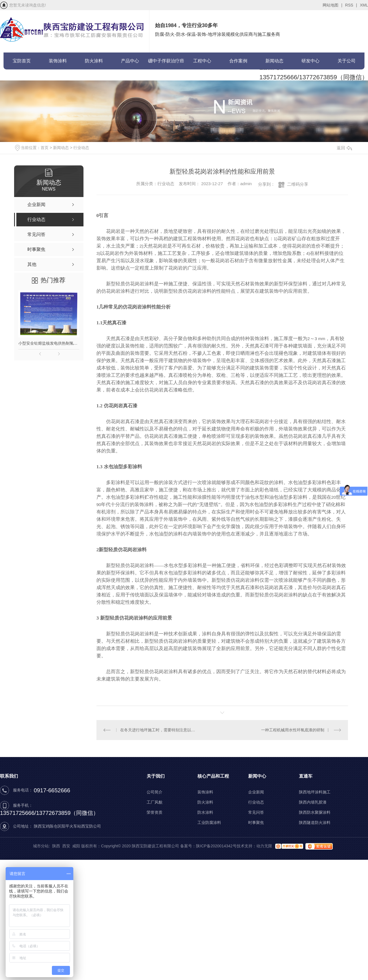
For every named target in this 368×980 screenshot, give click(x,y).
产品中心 (130, 61)
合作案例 (238, 61)
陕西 (56, 846)
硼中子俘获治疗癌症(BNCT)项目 (166, 64)
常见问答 (256, 812)
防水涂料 (205, 812)
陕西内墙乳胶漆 (313, 802)
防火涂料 (94, 61)
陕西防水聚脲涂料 (315, 812)
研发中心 (310, 61)
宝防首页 (22, 61)
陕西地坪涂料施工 (315, 792)
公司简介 (155, 792)
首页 (45, 148)
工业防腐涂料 (209, 823)
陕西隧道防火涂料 (315, 823)
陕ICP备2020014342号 (216, 846)
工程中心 (202, 61)
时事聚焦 (256, 823)
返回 (344, 148)
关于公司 (347, 61)
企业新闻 (256, 792)
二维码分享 (298, 184)
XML (364, 5)
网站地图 (332, 5)
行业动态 (81, 148)
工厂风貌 (155, 802)
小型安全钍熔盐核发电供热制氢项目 (49, 343)
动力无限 (264, 846)
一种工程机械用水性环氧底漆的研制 (293, 730)
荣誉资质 (155, 812)
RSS (351, 5)
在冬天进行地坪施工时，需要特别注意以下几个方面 (159, 730)
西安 (66, 846)
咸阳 (76, 846)
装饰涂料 (58, 61)
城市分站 (41, 846)
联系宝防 (22, 78)
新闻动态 (274, 61)
